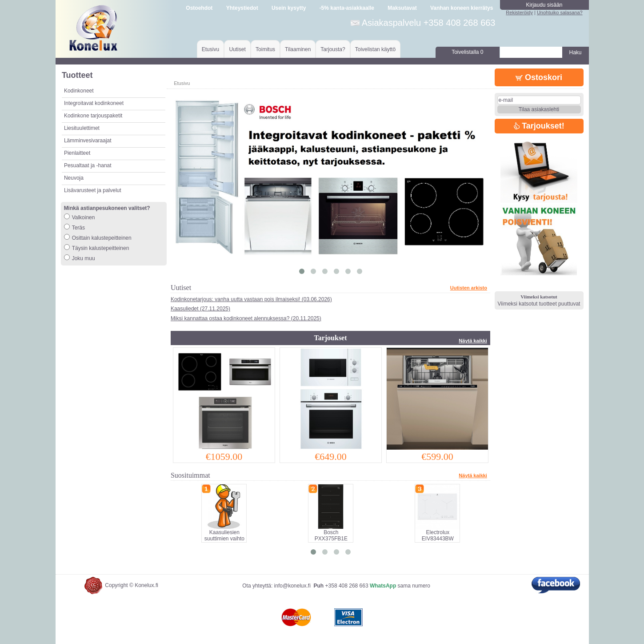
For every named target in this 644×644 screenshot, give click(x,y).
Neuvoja (74, 178)
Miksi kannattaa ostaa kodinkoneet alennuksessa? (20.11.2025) (246, 318)
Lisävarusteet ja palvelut (93, 190)
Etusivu (210, 49)
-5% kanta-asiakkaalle (347, 8)
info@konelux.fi (292, 586)
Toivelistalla (467, 52)
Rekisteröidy (519, 12)
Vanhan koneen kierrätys (462, 8)
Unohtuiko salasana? (560, 12)
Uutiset (237, 49)
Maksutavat (402, 8)
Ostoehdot (199, 8)
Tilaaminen (298, 49)
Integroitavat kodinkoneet (94, 103)
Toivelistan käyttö (375, 49)
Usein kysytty (289, 8)
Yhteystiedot (242, 8)
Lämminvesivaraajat (88, 141)
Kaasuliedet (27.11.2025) (200, 309)
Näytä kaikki (473, 341)
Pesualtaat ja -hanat (88, 165)
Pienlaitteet (77, 153)
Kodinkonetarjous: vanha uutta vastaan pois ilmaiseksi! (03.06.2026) (251, 299)
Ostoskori (539, 77)
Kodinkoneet (79, 91)
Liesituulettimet (82, 128)
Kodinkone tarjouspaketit (93, 116)
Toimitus (265, 49)
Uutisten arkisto (469, 288)
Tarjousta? (333, 49)
